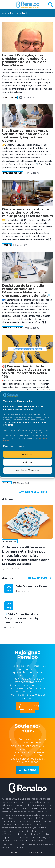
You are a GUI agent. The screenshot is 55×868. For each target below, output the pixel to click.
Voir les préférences (28, 470)
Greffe (7, 245)
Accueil (7, 13)
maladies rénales (13, 173)
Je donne (30, 770)
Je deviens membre (30, 708)
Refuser (28, 462)
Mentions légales (35, 852)
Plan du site (17, 852)
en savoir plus (40, 578)
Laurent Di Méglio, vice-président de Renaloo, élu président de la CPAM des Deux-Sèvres (24, 60)
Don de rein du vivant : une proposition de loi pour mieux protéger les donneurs (27, 213)
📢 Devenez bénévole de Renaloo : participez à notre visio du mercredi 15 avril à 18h (26, 371)
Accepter (27, 454)
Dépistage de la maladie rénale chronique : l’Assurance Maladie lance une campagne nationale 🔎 (26, 291)
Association (10, 98)
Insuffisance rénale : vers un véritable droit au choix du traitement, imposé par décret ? (26, 136)
